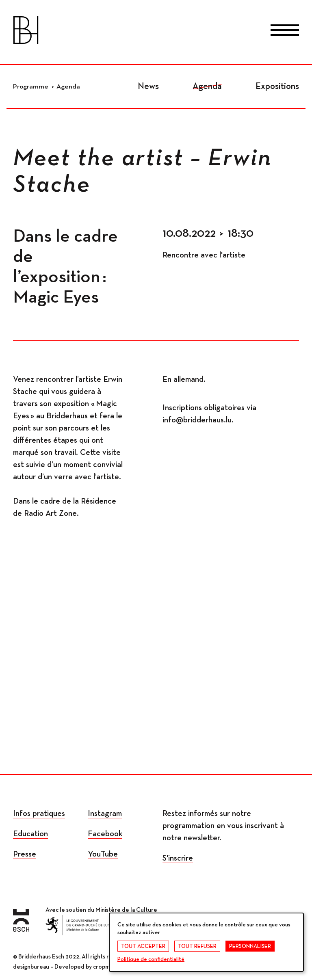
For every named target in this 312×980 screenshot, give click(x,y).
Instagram (105, 813)
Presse (25, 854)
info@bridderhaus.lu (197, 420)
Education (30, 834)
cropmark (105, 967)
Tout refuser (197, 946)
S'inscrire (178, 858)
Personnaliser (250, 946)
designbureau (31, 967)
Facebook (105, 834)
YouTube (103, 854)
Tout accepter (143, 946)
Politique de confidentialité (151, 959)
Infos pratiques (39, 813)
